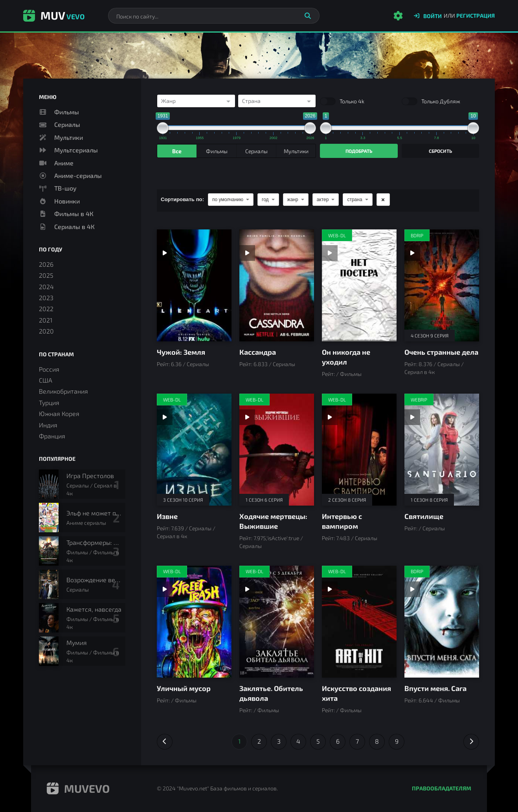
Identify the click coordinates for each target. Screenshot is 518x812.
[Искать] (308, 16)
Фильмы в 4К (74, 214)
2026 (46, 264)
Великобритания (63, 391)
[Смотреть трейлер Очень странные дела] (412, 253)
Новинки (67, 201)
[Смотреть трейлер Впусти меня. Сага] (412, 589)
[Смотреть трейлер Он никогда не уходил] (330, 253)
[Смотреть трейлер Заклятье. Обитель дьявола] (247, 589)
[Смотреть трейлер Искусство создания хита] (330, 589)
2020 (46, 331)
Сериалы (67, 124)
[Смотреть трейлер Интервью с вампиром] (330, 417)
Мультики (69, 137)
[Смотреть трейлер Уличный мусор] (165, 589)
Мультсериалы (76, 150)
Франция (52, 436)
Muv (54, 15)
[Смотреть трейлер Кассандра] (247, 253)
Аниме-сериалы (78, 175)
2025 (46, 275)
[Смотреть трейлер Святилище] (412, 417)
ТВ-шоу (65, 188)
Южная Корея (59, 413)
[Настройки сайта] (398, 16)
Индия (48, 425)
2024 (46, 287)
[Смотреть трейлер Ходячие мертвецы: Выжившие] (247, 417)
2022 (46, 309)
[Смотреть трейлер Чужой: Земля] (165, 253)
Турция (49, 402)
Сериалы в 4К (74, 226)
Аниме (64, 163)
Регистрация (476, 16)
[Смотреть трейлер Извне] (165, 417)
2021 (46, 320)
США (46, 380)
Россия (49, 369)
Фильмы (67, 112)
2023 (46, 298)
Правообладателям (442, 788)
